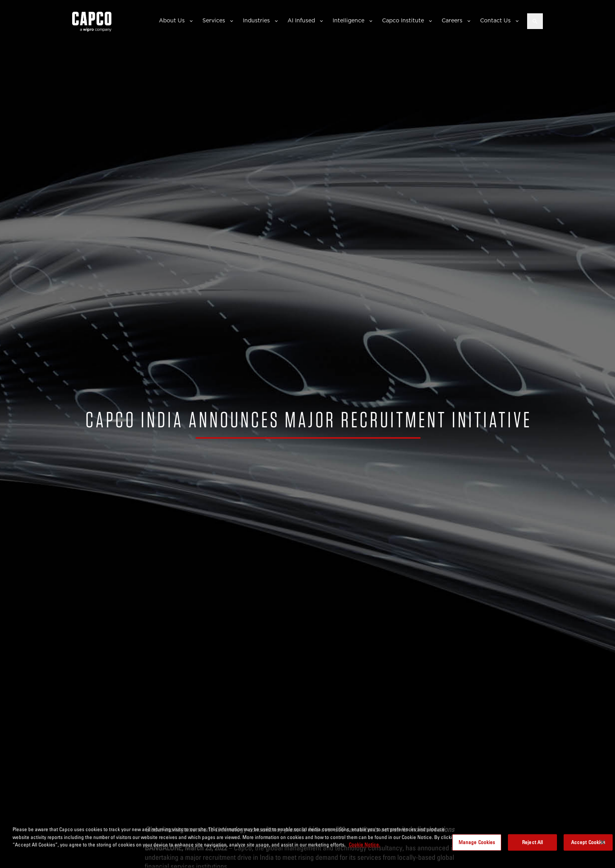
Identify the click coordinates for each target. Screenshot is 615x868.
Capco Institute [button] (403, 20)
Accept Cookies (588, 842)
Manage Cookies (477, 842)
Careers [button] (452, 20)
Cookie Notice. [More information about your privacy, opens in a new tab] (364, 844)
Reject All (532, 842)
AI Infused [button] (301, 20)
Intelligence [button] (348, 20)
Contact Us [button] (495, 20)
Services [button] (214, 20)
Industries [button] (256, 20)
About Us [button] (172, 20)
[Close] (602, 842)
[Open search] (535, 21)
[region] (307, 843)
